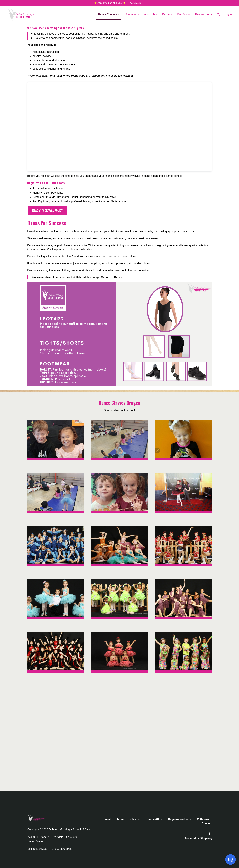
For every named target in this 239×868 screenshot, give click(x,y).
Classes (136, 820)
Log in (228, 15)
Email (107, 820)
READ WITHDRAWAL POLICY (47, 211)
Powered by (198, 839)
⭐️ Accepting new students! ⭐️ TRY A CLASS (120, 3)
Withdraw (203, 820)
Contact (207, 824)
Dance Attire (154, 820)
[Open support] (230, 859)
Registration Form (180, 820)
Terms (121, 820)
